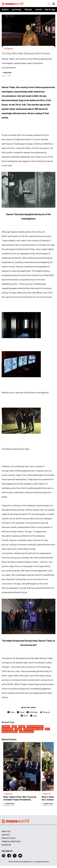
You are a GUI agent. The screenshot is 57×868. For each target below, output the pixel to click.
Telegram (45, 712)
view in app (50, 10)
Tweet (21, 712)
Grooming (17, 10)
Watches (39, 10)
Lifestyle (28, 10)
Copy (33, 716)
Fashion (5, 10)
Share (11, 712)
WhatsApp (32, 712)
